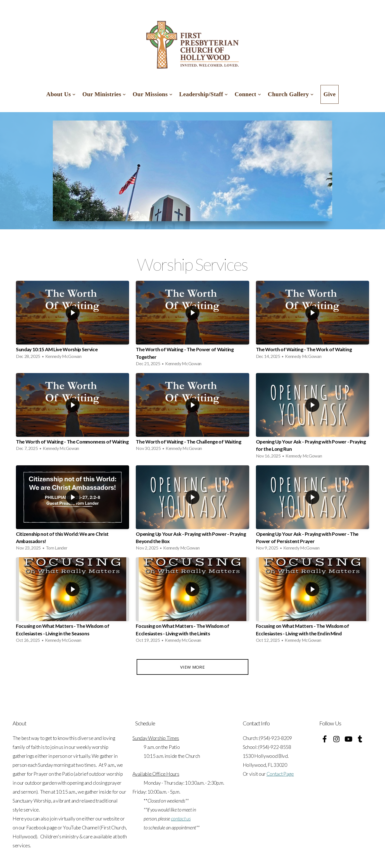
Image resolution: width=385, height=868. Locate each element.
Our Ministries (104, 94)
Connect (248, 94)
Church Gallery (291, 94)
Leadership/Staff (203, 94)
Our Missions (153, 94)
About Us (61, 94)
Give (330, 94)
